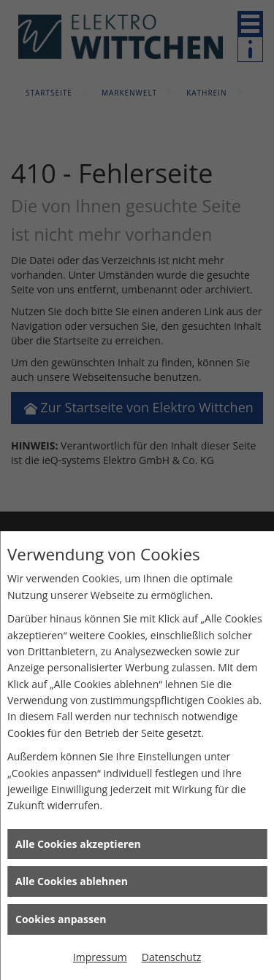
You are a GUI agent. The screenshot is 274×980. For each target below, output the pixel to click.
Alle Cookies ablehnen (72, 881)
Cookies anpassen (61, 919)
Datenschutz (171, 957)
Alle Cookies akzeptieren (78, 844)
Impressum (100, 957)
